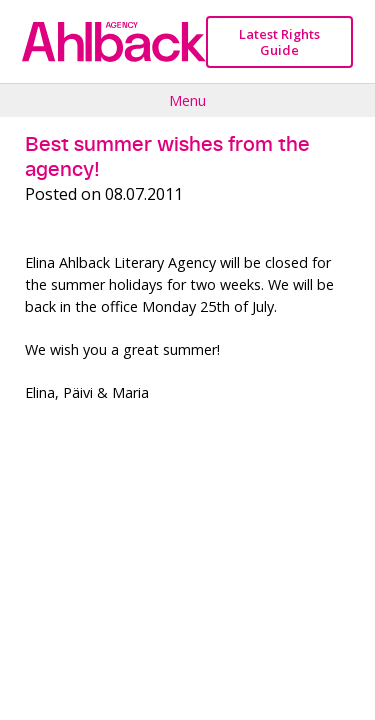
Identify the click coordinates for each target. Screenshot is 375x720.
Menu (187, 100)
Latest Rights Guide (279, 42)
